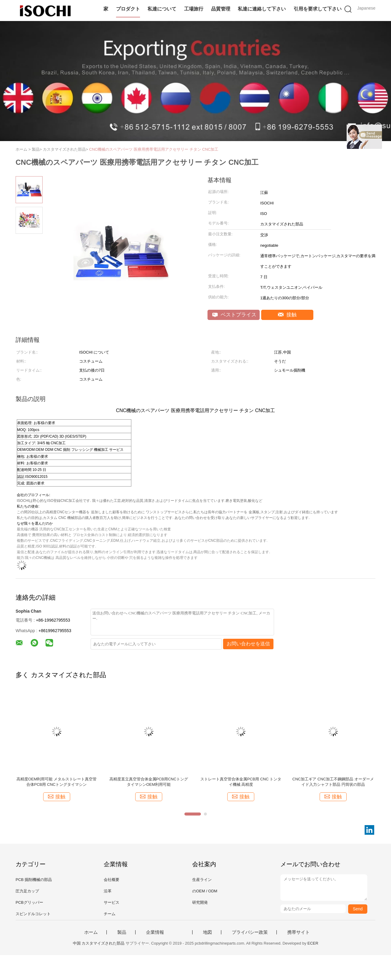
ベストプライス (234, 315)
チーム (110, 914)
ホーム (91, 932)
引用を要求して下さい (318, 9)
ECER (313, 943)
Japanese (366, 8)
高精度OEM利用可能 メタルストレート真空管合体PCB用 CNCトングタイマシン (57, 782)
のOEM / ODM (205, 891)
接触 (287, 315)
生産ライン (202, 880)
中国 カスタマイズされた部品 (99, 943)
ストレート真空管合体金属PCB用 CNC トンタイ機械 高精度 (241, 782)
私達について (162, 9)
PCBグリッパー (29, 902)
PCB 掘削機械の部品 (34, 880)
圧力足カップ (27, 891)
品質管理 (221, 9)
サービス (112, 902)
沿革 (108, 891)
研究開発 (200, 902)
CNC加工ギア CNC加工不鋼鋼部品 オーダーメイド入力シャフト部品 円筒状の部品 (333, 782)
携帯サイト (298, 932)
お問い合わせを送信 (248, 644)
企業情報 (155, 932)
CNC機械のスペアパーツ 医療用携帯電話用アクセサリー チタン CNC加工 (154, 149)
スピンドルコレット (33, 914)
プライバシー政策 (250, 932)
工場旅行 (194, 9)
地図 (207, 932)
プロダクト (128, 9)
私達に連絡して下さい (262, 9)
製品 (122, 932)
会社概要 (112, 880)
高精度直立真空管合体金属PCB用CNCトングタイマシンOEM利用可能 (149, 782)
